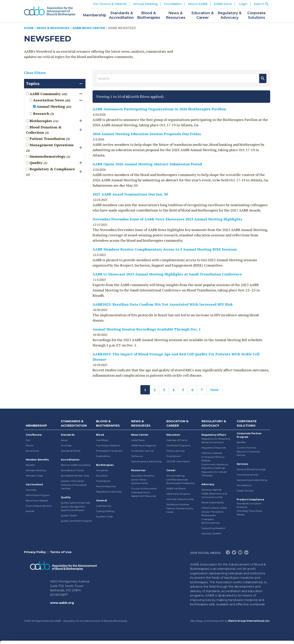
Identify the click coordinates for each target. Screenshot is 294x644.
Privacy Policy (35, 552)
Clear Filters (35, 73)
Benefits (30, 465)
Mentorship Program (38, 495)
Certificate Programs (178, 445)
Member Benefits (37, 460)
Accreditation (70, 460)
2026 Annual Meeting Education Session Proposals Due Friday (147, 134)
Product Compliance (250, 499)
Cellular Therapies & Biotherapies (212, 513)
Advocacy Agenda (211, 490)
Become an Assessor (37, 500)
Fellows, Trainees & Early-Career (180, 510)
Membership (36, 425)
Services (242, 464)
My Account (32, 451)
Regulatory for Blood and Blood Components (216, 440)
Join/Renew (34, 435)
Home (29, 28)
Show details (207, 636)
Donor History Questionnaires (140, 481)
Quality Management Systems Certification (73, 508)
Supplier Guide (104, 516)
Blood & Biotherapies (108, 423)
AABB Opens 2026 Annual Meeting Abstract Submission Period (147, 164)
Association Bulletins (143, 476)
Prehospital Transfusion (109, 451)
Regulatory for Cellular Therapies (214, 474)
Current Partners (246, 448)
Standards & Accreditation (74, 423)
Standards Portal (71, 451)
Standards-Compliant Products (249, 505)
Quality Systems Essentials (76, 503)
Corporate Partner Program (249, 435)
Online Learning (175, 451)
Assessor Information (73, 481)
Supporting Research (213, 528)
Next (214, 390)
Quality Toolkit (69, 515)
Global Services (245, 491)
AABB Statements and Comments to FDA (214, 495)
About (64, 440)
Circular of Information (144, 488)
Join (28, 440)
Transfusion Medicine (108, 445)
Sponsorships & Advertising (146, 461)
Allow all (261, 588)
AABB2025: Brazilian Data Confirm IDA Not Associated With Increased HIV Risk (163, 304)
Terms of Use (61, 552)
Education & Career (177, 423)
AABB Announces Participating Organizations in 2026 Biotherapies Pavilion (159, 109)
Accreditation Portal (72, 470)
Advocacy (208, 484)
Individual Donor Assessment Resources (144, 494)
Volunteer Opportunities (180, 499)
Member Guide (34, 476)
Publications (103, 456)
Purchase (66, 445)
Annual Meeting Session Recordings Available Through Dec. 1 (147, 329)
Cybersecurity (104, 506)
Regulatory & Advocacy (109, 492)
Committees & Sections (39, 506)
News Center (140, 435)
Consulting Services (248, 475)
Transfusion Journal (142, 451)
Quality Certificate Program (77, 521)
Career (171, 470)
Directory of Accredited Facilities (74, 487)
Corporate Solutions (247, 423)
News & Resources (53, 28)
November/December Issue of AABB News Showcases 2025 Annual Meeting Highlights (167, 219)
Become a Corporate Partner (248, 453)
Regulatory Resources (214, 448)
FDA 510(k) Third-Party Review (249, 513)
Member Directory (36, 470)
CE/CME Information (178, 461)
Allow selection (261, 601)
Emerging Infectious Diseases (213, 459)
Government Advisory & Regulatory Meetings (215, 466)
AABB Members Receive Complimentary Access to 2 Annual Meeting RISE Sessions (165, 249)
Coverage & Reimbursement (211, 521)
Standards (68, 435)
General (102, 500)
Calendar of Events (177, 440)
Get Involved (34, 484)
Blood (100, 435)
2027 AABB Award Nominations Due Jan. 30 (130, 194)
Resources (138, 470)
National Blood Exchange (251, 469)
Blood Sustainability (213, 502)
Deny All (261, 614)
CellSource (137, 456)
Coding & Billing (105, 511)
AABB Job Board (176, 488)
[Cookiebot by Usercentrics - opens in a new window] (26, 636)
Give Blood (102, 440)
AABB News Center (89, 28)
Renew (30, 445)
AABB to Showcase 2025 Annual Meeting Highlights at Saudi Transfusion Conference (167, 274)
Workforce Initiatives (178, 504)
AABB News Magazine (144, 445)
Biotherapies (105, 465)
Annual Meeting (175, 476)
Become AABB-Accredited (76, 465)
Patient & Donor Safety (214, 508)
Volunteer (31, 490)
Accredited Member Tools (75, 476)
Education (102, 476)
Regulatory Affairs (214, 435)
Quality (66, 497)
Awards (30, 511)
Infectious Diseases (212, 453)
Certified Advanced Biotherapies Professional (181, 481)
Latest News (138, 440)
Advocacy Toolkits (211, 533)
